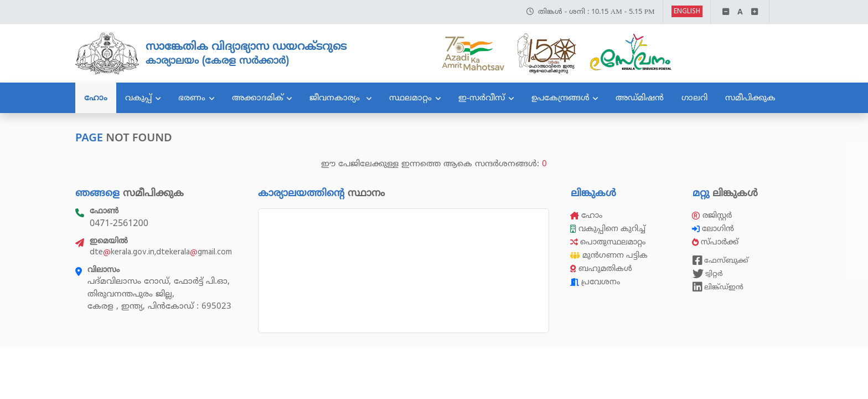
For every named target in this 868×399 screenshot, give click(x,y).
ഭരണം (192, 98)
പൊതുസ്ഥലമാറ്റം (608, 242)
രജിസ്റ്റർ (712, 215)
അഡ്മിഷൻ (640, 98)
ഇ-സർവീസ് (482, 98)
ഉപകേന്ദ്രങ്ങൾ (560, 98)
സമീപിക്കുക (750, 98)
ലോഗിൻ (714, 229)
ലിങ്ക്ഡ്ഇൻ (718, 287)
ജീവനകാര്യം (336, 98)
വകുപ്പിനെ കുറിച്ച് (609, 229)
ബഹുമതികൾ (601, 268)
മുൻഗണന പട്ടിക (609, 255)
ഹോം (96, 98)
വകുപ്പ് (138, 98)
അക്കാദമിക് (258, 98)
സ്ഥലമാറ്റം (410, 98)
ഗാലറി (694, 98)
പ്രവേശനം (595, 282)
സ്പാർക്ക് (716, 242)
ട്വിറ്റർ (708, 274)
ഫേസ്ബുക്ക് (720, 260)
